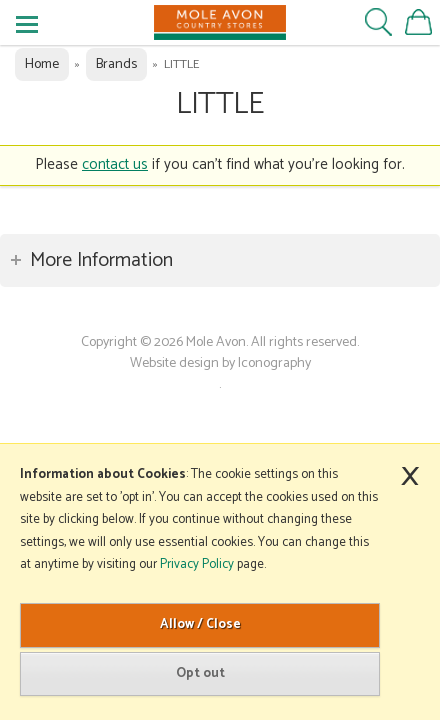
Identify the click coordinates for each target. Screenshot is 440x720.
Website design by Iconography (220, 363)
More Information (101, 260)
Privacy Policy (197, 564)
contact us (115, 164)
